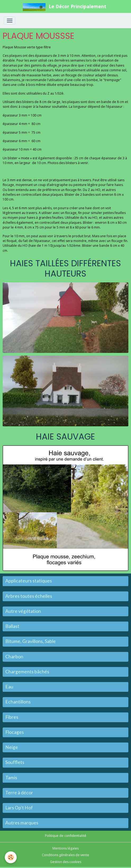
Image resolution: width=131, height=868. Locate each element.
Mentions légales (65, 848)
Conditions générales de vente (65, 855)
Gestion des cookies (66, 862)
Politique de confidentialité (66, 836)
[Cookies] (11, 857)
